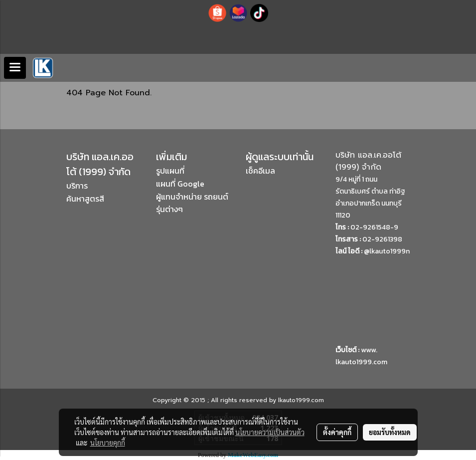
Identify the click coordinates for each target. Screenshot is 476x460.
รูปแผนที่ (170, 171)
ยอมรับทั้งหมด (390, 432)
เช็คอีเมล (260, 171)
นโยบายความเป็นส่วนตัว (270, 432)
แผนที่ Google (180, 184)
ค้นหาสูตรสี (85, 199)
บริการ (77, 186)
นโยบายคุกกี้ (108, 443)
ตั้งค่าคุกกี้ (337, 432)
